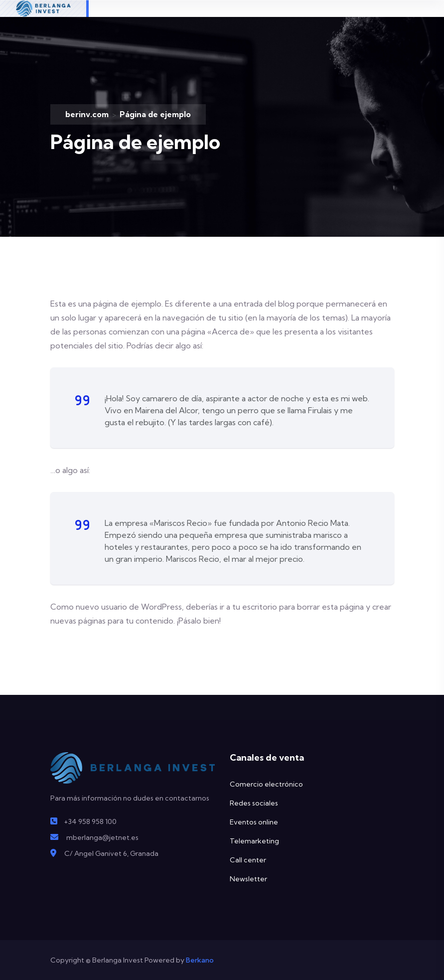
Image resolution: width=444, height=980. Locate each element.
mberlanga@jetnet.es (102, 837)
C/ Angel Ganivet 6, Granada (111, 853)
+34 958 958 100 (90, 821)
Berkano (199, 960)
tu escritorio (255, 607)
